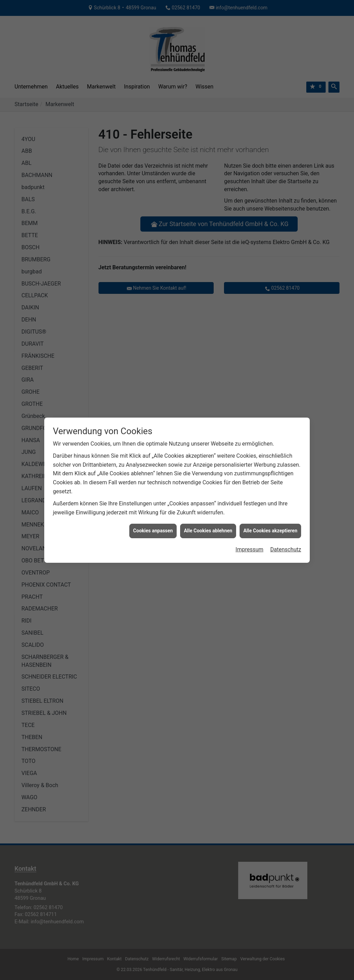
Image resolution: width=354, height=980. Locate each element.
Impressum (249, 529)
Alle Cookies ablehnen (208, 511)
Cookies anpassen (153, 511)
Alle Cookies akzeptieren (270, 511)
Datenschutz (286, 529)
